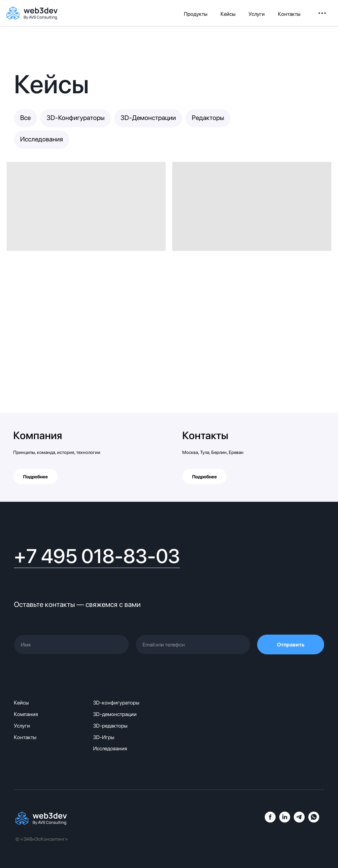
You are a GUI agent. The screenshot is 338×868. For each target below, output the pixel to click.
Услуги (257, 14)
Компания (38, 435)
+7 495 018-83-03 (97, 556)
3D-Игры (104, 737)
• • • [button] (322, 13)
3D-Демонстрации (148, 118)
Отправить (291, 645)
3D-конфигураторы (116, 703)
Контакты (289, 14)
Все (25, 118)
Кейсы (228, 14)
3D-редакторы (110, 726)
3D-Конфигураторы (76, 118)
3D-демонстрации (115, 714)
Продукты (196, 14)
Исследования (42, 139)
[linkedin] (285, 821)
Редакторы (208, 118)
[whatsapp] (314, 821)
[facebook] (270, 821)
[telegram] (299, 821)
